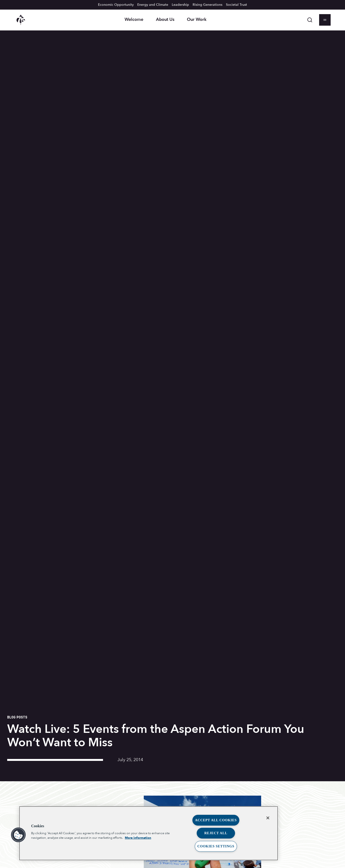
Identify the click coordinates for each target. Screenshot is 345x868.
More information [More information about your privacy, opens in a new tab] (138, 838)
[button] (18, 835)
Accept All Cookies (216, 820)
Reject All (216, 833)
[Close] (268, 818)
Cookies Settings (216, 846)
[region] (149, 833)
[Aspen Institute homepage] (21, 20)
